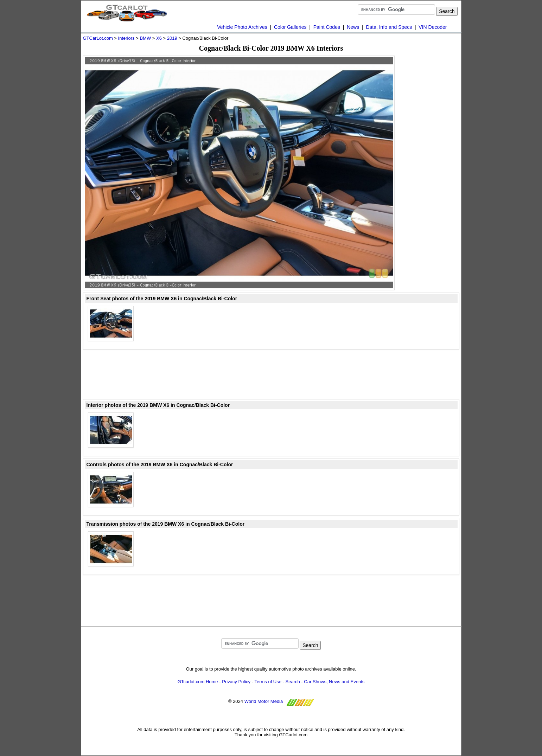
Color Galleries (290, 27)
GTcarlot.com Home (198, 682)
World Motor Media (264, 701)
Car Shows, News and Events (334, 682)
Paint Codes (327, 27)
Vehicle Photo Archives (242, 27)
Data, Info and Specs (389, 27)
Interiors (126, 38)
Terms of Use (268, 682)
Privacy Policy (236, 682)
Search (293, 682)
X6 (159, 38)
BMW (145, 38)
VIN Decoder (433, 27)
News (353, 27)
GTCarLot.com (98, 38)
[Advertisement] (431, 161)
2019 (172, 38)
